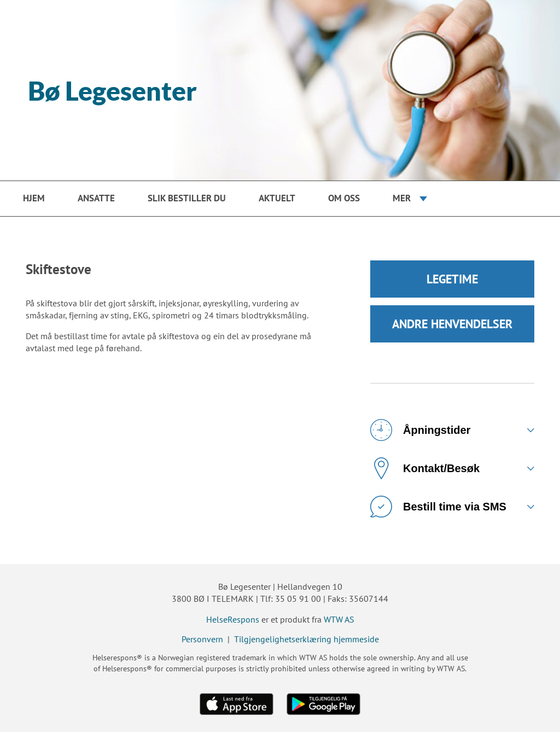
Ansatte (96, 198)
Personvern (202, 639)
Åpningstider (420, 430)
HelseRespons (233, 619)
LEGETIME (452, 279)
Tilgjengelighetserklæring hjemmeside (307, 639)
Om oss (344, 198)
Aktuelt (277, 198)
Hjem (34, 198)
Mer (402, 198)
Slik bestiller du (187, 198)
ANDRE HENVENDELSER (452, 324)
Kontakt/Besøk (425, 468)
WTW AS (339, 619)
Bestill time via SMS (438, 507)
